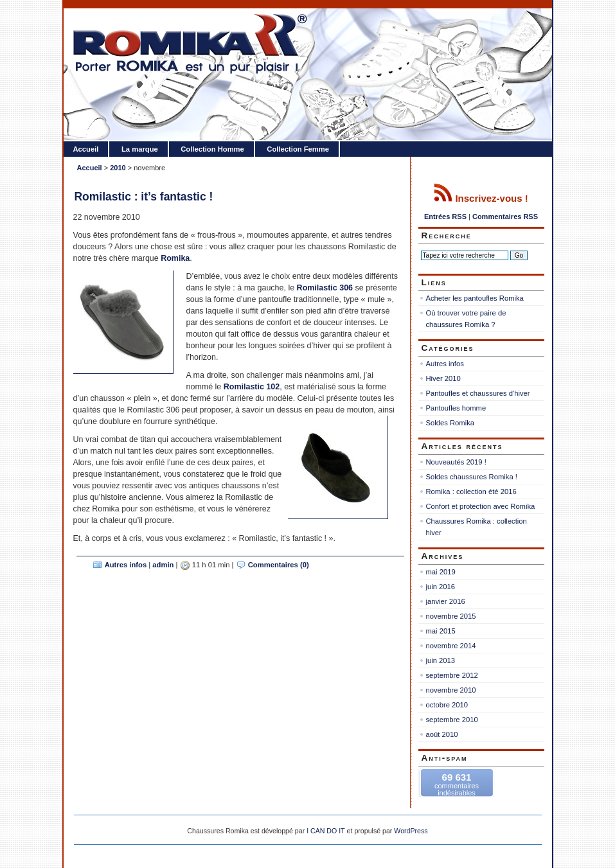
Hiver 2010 (443, 378)
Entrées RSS (445, 217)
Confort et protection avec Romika (481, 506)
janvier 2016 (446, 601)
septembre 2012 (452, 675)
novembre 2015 (451, 616)
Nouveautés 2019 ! (456, 462)
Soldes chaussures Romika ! (472, 477)
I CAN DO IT (326, 831)
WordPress (411, 831)
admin (163, 565)
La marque (140, 149)
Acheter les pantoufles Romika (475, 298)
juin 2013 (441, 660)
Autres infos (126, 565)
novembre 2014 (451, 646)
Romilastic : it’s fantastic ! (144, 197)
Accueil (86, 149)
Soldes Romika (450, 423)
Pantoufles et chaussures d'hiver (478, 393)
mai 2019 (441, 572)
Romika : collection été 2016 (471, 492)
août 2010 (442, 734)
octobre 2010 (447, 705)
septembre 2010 (452, 720)
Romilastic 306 (326, 288)
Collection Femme (298, 149)
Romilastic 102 (252, 387)
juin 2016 (441, 587)
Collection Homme (212, 149)
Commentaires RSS (505, 217)
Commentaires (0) (279, 565)
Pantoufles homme (456, 408)
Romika (175, 258)
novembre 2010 (451, 690)
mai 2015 (441, 631)
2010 (118, 168)
